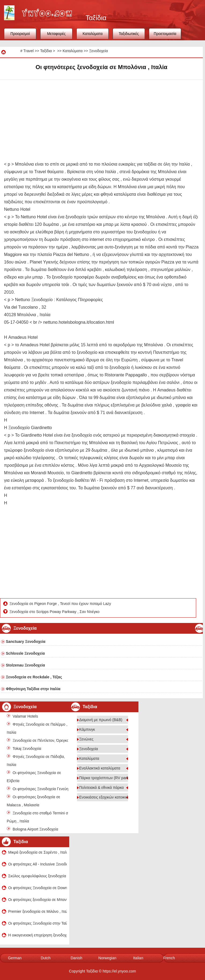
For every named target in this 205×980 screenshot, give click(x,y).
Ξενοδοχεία (98, 51)
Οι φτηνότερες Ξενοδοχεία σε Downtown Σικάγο (38, 888)
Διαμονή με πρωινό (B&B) (101, 720)
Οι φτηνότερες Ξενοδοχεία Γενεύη (41, 789)
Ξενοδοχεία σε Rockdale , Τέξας (34, 677)
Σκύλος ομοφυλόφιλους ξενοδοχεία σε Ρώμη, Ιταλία (38, 876)
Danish (76, 958)
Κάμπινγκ (87, 729)
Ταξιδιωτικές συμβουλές (129, 35)
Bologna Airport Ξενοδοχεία (35, 829)
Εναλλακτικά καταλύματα (100, 768)
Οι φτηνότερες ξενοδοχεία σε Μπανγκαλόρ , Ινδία (38, 900)
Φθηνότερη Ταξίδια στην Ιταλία (33, 689)
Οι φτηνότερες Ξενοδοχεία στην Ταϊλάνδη (38, 923)
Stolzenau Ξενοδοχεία (25, 665)
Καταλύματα (93, 34)
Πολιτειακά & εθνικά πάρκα (101, 787)
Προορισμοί (20, 34)
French (169, 958)
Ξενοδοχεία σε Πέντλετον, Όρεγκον (42, 740)
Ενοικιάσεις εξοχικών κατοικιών (105, 797)
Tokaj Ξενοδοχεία (27, 749)
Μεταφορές (56, 34)
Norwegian (107, 958)
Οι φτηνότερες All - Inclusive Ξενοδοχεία (38, 864)
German (15, 958)
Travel (28, 51)
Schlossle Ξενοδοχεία (25, 653)
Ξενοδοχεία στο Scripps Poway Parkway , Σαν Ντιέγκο (55, 612)
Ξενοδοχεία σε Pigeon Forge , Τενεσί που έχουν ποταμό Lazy (61, 604)
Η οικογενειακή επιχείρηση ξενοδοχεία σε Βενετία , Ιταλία (38, 935)
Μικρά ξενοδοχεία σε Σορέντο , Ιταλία (38, 852)
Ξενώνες (86, 739)
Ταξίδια (46, 51)
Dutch (46, 958)
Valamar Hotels (25, 716)
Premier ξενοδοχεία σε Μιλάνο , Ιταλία (38, 911)
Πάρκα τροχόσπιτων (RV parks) (105, 778)
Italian (138, 958)
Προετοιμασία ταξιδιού (165, 35)
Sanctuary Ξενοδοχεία (26, 642)
